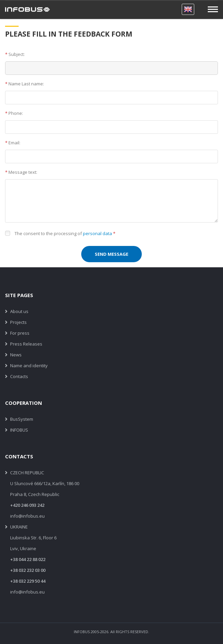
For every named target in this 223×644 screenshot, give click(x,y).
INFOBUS (19, 430)
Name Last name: (25, 84)
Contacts (19, 376)
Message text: (21, 172)
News (16, 355)
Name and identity (29, 366)
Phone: (14, 113)
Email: (13, 143)
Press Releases (26, 344)
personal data (97, 233)
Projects (18, 322)
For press (20, 333)
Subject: (15, 54)
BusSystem (22, 419)
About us (19, 311)
